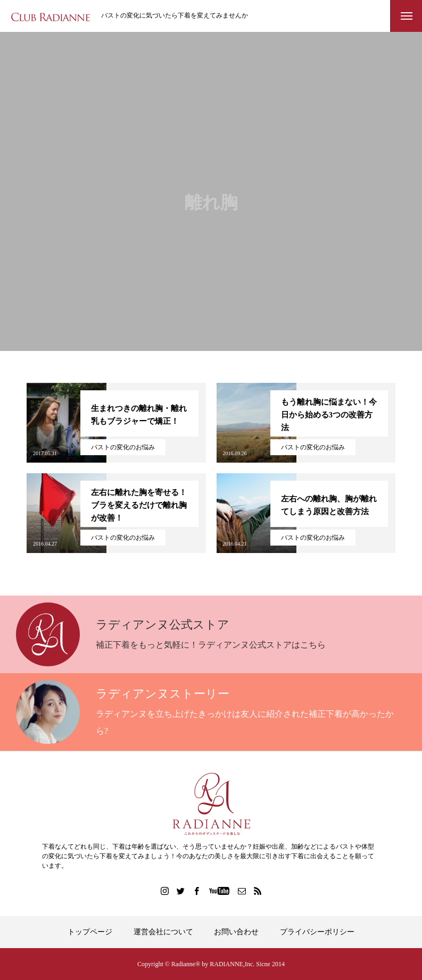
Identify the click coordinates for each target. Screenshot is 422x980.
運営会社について (163, 932)
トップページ (90, 932)
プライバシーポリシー (317, 932)
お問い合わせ (236, 932)
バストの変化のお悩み (123, 447)
